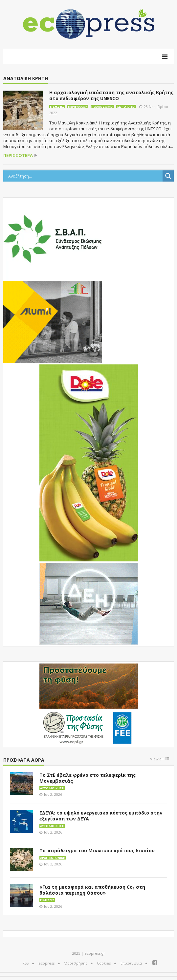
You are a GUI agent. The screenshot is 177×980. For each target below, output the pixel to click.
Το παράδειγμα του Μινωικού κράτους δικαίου (97, 850)
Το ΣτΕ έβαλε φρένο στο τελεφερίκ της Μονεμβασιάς (88, 778)
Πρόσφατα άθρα (24, 760)
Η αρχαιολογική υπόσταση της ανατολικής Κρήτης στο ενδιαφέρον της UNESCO (111, 95)
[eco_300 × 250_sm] (53, 321)
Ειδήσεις (57, 107)
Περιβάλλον (78, 107)
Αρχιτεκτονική (53, 858)
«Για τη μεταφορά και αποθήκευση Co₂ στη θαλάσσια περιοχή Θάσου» (92, 890)
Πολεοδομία (102, 107)
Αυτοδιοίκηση (52, 788)
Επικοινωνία (131, 963)
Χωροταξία (126, 107)
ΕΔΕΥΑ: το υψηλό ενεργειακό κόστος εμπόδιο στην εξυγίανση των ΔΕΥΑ (101, 816)
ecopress (46, 963)
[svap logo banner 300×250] (53, 238)
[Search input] (85, 176)
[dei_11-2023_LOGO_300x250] (89, 603)
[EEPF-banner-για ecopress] (89, 704)
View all (157, 759)
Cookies (104, 963)
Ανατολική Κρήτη (26, 79)
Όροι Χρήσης (76, 963)
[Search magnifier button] (168, 176)
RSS (25, 963)
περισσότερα (18, 155)
